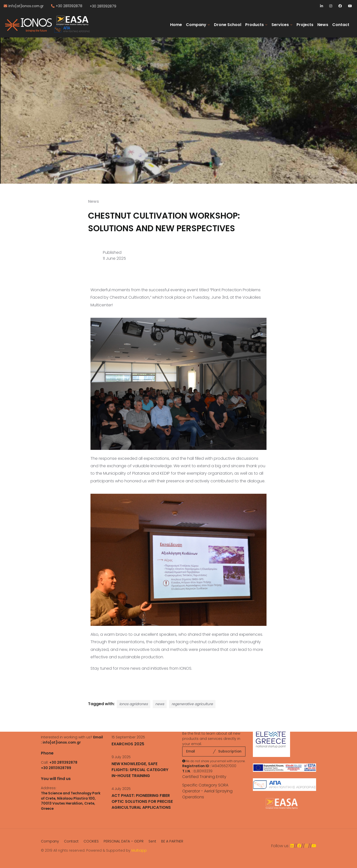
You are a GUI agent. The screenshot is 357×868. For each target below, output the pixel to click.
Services (280, 25)
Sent (152, 841)
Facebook (340, 6)
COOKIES (91, 841)
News (323, 25)
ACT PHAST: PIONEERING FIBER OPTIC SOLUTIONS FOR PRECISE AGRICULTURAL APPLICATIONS (142, 801)
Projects (305, 25)
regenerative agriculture (192, 704)
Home (176, 25)
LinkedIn (322, 6)
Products (254, 25)
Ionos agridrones (134, 704)
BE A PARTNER (172, 841)
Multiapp (139, 850)
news (160, 704)
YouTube (350, 6)
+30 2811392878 (69, 6)
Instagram (331, 6)
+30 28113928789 (56, 768)
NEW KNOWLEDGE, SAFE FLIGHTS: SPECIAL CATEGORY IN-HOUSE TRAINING (140, 770)
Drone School (228, 25)
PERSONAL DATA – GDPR (124, 841)
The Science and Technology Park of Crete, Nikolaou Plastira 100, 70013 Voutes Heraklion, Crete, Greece (71, 801)
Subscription (230, 751)
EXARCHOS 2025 (128, 744)
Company (196, 25)
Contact (341, 25)
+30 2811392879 (103, 6)
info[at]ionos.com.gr (26, 6)
